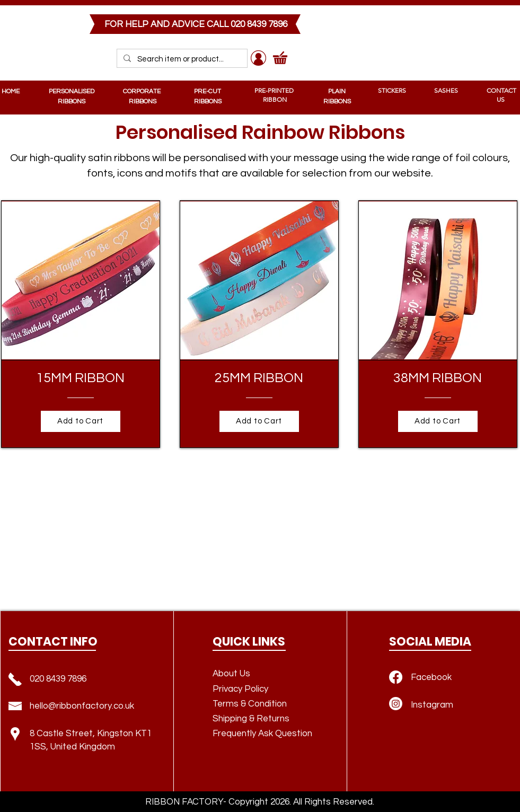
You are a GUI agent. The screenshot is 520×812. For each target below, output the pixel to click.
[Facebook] (396, 677)
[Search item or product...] (181, 59)
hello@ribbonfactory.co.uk (82, 706)
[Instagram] (396, 704)
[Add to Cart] (81, 421)
